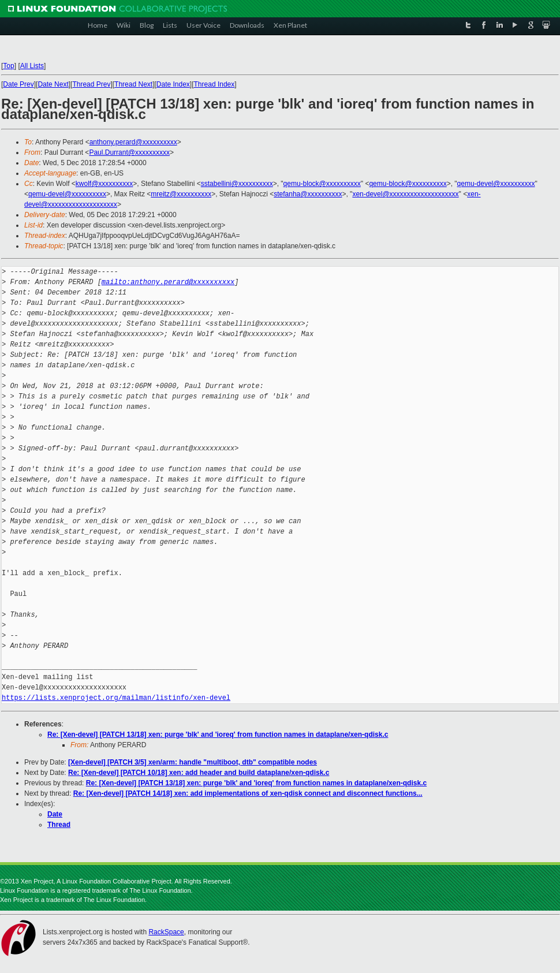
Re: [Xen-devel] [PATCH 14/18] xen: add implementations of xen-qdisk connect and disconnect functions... (248, 793)
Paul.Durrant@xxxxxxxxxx (129, 152)
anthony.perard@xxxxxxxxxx (133, 142)
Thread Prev (91, 84)
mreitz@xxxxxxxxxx (181, 194)
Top (8, 66)
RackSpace (166, 932)
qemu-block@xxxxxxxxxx (322, 184)
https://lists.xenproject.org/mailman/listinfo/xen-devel (116, 698)
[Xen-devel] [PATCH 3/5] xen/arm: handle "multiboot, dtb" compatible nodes (193, 762)
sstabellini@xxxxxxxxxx (237, 184)
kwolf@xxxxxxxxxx (104, 184)
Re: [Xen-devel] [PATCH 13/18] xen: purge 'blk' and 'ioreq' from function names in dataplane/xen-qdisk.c (218, 735)
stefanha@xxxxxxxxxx (308, 194)
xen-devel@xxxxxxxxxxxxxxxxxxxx (405, 194)
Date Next (53, 84)
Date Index (173, 84)
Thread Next (133, 84)
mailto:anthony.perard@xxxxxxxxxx (168, 282)
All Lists (32, 66)
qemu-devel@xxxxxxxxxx (496, 184)
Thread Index (214, 84)
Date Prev (18, 84)
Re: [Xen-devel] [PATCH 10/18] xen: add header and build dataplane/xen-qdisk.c (199, 773)
